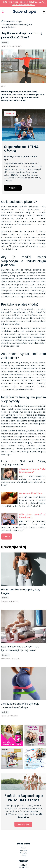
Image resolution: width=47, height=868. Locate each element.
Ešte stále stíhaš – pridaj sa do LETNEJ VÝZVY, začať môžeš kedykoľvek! (24, 3)
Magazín (23, 853)
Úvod (23, 848)
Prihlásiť (44, 12)
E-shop (23, 855)
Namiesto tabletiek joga (31, 493)
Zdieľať (6, 536)
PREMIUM (23, 851)
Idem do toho (23, 824)
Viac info (13, 188)
